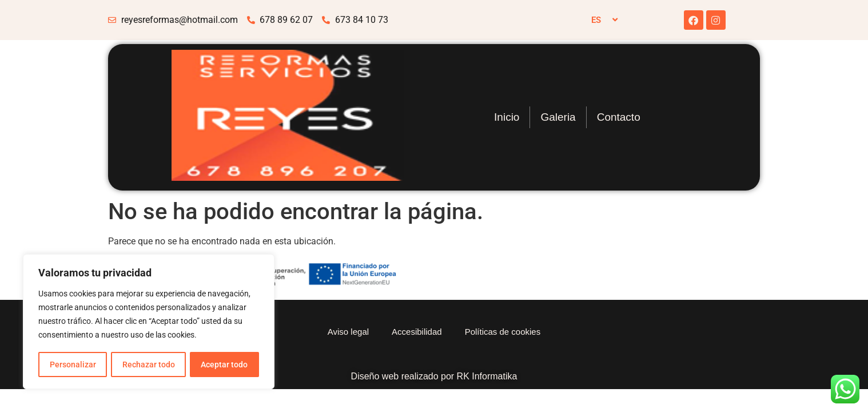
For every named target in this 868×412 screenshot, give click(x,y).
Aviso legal (348, 332)
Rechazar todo (148, 365)
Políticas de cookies (503, 332)
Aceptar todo (225, 365)
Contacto (619, 117)
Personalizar (72, 365)
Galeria (558, 117)
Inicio (507, 117)
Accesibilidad (417, 332)
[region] (149, 322)
